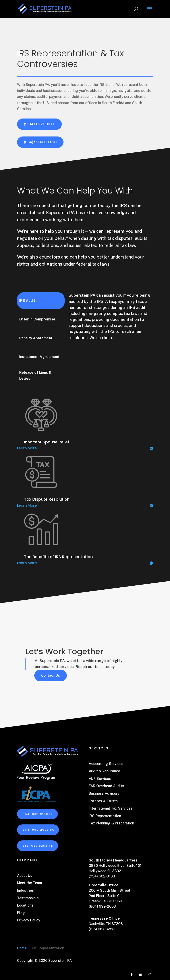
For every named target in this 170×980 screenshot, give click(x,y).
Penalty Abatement (36, 338)
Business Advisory (104, 793)
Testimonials (28, 898)
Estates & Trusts (103, 801)
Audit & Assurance (104, 771)
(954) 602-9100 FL (39, 124)
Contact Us (51, 675)
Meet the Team (30, 883)
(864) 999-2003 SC (40, 142)
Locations (25, 905)
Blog (21, 913)
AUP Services (100, 779)
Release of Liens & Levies (35, 375)
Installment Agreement (39, 357)
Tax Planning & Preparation (111, 823)
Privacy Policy (29, 920)
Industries (25, 890)
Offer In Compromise (37, 319)
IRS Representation (105, 816)
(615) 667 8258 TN (38, 846)
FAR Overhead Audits (106, 786)
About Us (25, 876)
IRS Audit (27, 301)
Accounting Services (106, 764)
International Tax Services (111, 808)
